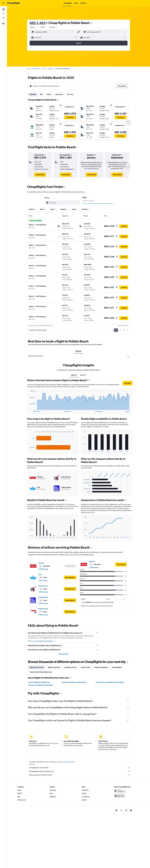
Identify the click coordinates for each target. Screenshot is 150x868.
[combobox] (33, 27)
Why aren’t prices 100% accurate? (80, 775)
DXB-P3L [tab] (74, 375)
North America (37, 69)
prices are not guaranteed (68, 762)
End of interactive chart (29, 410)
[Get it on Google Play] (120, 791)
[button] (3, 3)
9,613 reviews (43, 603)
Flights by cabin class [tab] (36, 667)
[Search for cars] (3, 14)
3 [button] (124, 330)
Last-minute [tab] (59, 94)
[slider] (113, 203)
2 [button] (120, 330)
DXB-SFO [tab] (79, 351)
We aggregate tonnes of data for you (80, 771)
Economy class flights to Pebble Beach (41, 685)
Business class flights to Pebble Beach (74, 682)
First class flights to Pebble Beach (39, 682)
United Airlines (43, 597)
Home (29, 69)
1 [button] (116, 330)
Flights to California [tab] (54, 667)
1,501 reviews (43, 580)
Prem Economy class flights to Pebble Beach (110, 682)
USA (44, 69)
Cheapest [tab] (33, 94)
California (50, 69)
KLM (40, 574)
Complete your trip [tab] (71, 667)
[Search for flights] (3, 9)
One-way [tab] (70, 94)
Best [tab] (41, 94)
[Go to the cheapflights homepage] (15, 3)
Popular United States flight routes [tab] (41, 672)
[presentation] (91, 23)
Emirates (41, 563)
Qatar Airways (43, 586)
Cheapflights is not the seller (80, 768)
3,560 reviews (43, 569)
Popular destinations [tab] (101, 667)
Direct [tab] (49, 94)
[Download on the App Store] (120, 796)
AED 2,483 (38, 23)
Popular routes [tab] (86, 667)
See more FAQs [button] (63, 654)
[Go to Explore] (3, 18)
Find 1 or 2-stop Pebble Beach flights (42, 641)
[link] (40, 175)
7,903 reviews (43, 615)
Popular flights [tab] (117, 667)
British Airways (43, 609)
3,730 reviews (43, 592)
